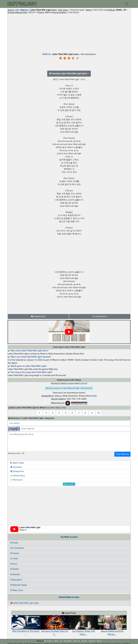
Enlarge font (17, 471)
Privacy (50, 641)
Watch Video (17, 463)
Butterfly (15, 574)
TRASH (15, 569)
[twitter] (45, 641)
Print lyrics (16, 480)
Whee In (24, 10)
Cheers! (15, 553)
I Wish (14, 559)
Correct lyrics (100, 316)
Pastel (14, 543)
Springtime (16, 580)
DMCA (56, 641)
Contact (84, 641)
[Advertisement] (69, 33)
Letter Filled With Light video (25, 603)
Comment (16, 467)
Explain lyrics (38, 316)
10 (98, 413)
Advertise (92, 641)
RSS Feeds (68, 641)
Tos (61, 641)
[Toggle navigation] (126, 4)
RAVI (95, 396)
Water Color (17, 590)
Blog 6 (99, 641)
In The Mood (17, 548)
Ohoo (14, 564)
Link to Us (76, 641)
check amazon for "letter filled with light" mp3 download (69, 388)
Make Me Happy (19, 585)
